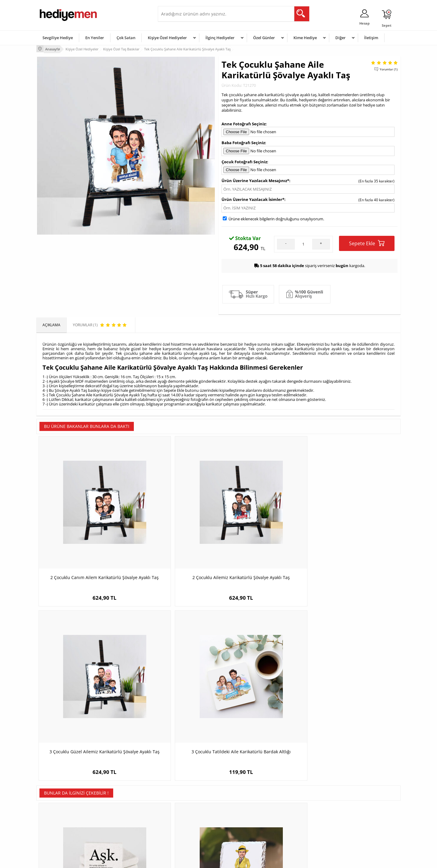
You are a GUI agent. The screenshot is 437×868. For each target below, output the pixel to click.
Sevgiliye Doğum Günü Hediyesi (188, 807)
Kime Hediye (305, 38)
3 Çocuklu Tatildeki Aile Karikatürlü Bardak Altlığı (355, 533)
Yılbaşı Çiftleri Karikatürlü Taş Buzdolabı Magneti (355, 680)
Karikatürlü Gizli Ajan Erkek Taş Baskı (173, 677)
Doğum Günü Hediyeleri (242, 798)
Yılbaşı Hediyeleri (236, 807)
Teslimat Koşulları (54, 789)
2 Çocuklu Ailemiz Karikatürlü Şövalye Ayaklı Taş (173, 533)
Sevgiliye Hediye (58, 38)
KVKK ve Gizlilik (52, 825)
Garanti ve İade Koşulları (60, 816)
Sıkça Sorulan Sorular (58, 834)
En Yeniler (95, 38)
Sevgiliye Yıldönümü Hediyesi (185, 834)
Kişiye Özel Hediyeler (167, 38)
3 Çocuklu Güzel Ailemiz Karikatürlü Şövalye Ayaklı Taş (264, 533)
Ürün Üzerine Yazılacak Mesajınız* (255, 180)
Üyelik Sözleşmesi (55, 798)
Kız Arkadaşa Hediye (117, 807)
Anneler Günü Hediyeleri (242, 816)
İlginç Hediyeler (220, 38)
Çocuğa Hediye (295, 807)
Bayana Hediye (295, 798)
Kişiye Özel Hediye (116, 789)
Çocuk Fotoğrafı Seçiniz (244, 161)
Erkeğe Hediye (295, 789)
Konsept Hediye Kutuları (181, 789)
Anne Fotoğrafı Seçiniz (244, 123)
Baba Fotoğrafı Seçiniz (243, 142)
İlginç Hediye (293, 834)
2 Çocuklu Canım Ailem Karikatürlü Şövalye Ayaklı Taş (82, 533)
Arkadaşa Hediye (297, 825)
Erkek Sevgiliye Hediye (180, 816)
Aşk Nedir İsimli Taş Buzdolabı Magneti (82, 680)
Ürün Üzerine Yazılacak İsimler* (253, 198)
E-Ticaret (200, 860)
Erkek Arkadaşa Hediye (120, 798)
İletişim (371, 38)
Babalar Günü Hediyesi (241, 834)
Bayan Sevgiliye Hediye (180, 825)
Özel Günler (264, 38)
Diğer (340, 38)
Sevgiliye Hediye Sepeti (180, 798)
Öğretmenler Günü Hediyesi (245, 825)
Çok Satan (126, 38)
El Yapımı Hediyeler (117, 816)
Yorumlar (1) (389, 68)
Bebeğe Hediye (295, 816)
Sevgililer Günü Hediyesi (242, 789)
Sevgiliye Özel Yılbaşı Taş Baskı (264, 677)
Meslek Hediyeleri (115, 834)
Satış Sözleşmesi (54, 807)
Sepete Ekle (367, 242)
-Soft (187, 860)
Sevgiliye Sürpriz (114, 825)
